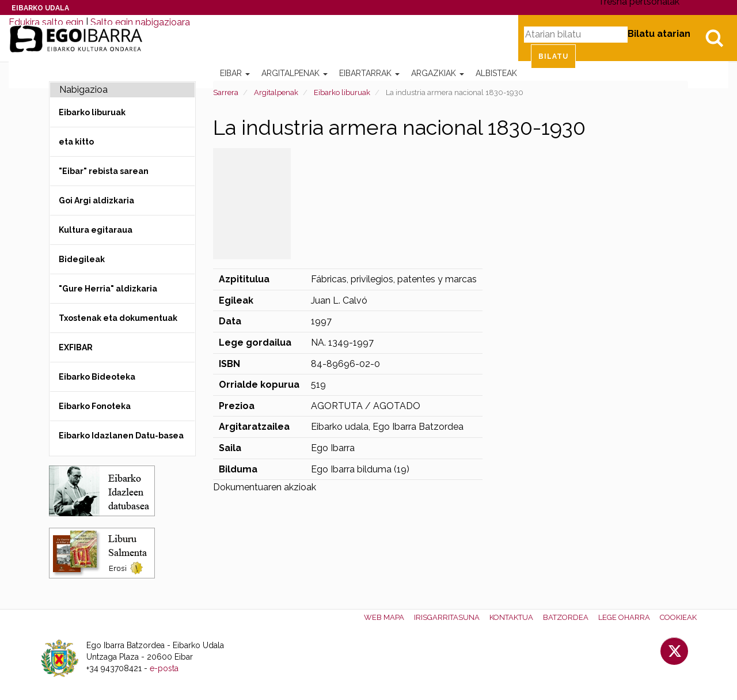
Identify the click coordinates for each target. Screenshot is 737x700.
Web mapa (384, 617)
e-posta (164, 668)
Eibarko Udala (40, 8)
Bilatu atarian (659, 34)
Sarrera (226, 92)
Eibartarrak (369, 73)
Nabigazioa (83, 90)
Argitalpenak (295, 73)
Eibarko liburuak (342, 92)
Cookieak (678, 617)
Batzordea (566, 617)
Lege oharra (624, 617)
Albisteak (496, 73)
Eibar (235, 73)
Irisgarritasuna (447, 617)
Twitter (674, 651)
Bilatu (714, 38)
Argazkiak (438, 73)
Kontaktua (511, 617)
